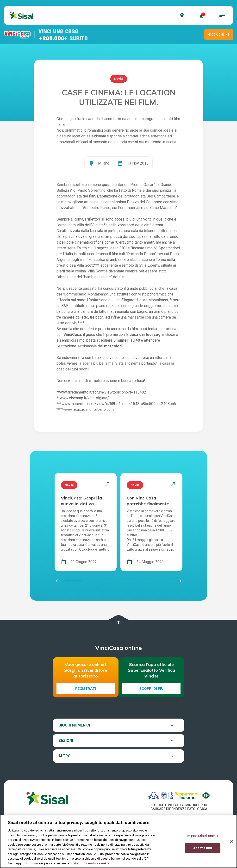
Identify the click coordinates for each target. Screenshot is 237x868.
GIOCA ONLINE (219, 35)
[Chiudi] (232, 845)
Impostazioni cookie (203, 840)
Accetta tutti (203, 852)
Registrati (86, 689)
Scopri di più (151, 689)
